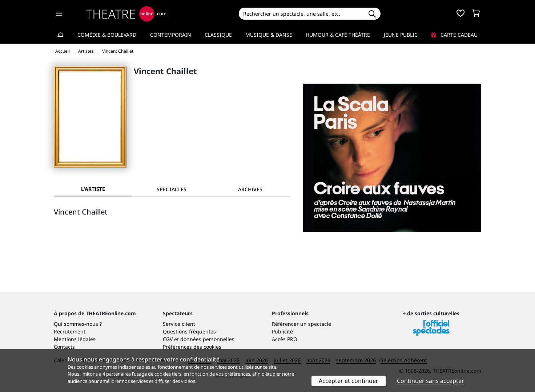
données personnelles (207, 339)
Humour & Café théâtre (338, 35)
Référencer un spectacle (301, 324)
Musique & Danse (269, 35)
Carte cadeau (454, 35)
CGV (168, 339)
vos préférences (233, 374)
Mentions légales (75, 339)
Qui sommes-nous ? (78, 324)
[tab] (172, 189)
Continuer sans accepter (431, 381)
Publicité (282, 331)
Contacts (64, 347)
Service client (179, 324)
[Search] (301, 14)
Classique (218, 35)
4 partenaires (117, 374)
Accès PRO (285, 339)
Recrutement (70, 331)
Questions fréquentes (189, 331)
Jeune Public (401, 35)
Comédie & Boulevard (107, 35)
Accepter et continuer (349, 381)
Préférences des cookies (192, 347)
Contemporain (171, 35)
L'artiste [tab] (93, 189)
